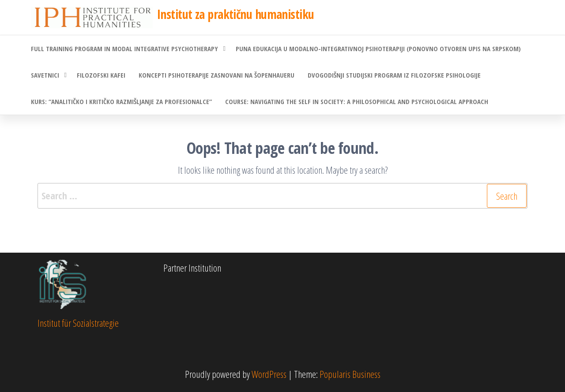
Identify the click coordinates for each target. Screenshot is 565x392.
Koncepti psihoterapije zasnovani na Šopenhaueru (217, 75)
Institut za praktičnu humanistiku (236, 14)
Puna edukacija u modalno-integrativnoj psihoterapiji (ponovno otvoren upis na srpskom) (378, 49)
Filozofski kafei (101, 75)
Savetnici (45, 75)
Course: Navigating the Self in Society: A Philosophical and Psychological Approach (357, 101)
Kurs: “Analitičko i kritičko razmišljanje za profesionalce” (121, 101)
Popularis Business (350, 374)
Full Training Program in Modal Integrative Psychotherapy (124, 49)
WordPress (269, 374)
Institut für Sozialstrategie (78, 323)
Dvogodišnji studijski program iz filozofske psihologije (394, 75)
